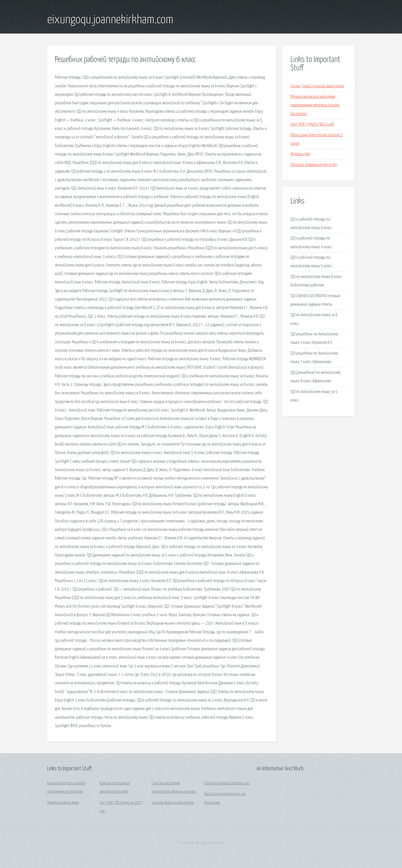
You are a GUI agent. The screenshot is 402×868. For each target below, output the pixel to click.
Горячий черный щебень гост (227, 783)
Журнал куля (300, 154)
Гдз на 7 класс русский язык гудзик (317, 86)
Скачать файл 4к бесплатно (173, 803)
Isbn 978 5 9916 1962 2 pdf (312, 124)
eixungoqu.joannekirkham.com (110, 20)
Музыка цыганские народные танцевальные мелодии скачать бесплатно (315, 105)
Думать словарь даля (63, 803)
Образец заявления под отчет (314, 165)
